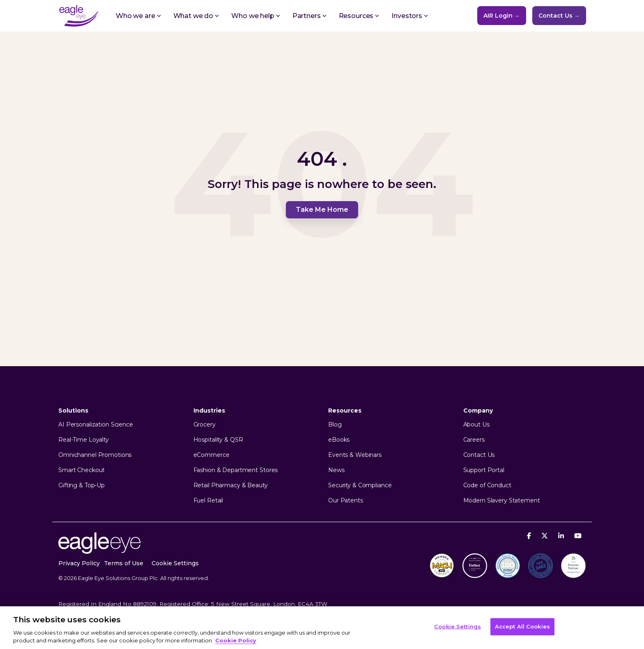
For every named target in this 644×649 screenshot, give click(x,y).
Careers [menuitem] (474, 440)
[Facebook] (530, 535)
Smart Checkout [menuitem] (82, 470)
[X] (546, 535)
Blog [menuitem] (335, 425)
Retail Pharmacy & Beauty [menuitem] (231, 485)
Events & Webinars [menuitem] (355, 455)
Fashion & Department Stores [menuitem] (236, 470)
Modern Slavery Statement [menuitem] (502, 501)
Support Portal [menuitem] (484, 470)
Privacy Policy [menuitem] (79, 563)
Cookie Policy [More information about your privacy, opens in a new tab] (236, 640)
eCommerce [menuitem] (212, 455)
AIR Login (502, 15)
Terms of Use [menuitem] (124, 563)
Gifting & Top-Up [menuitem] (82, 485)
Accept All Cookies (522, 626)
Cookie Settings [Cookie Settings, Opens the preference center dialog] (458, 626)
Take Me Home (322, 210)
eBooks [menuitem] (339, 440)
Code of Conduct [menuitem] (487, 485)
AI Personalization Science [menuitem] (96, 425)
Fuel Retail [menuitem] (208, 501)
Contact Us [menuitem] (479, 455)
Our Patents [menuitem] (346, 501)
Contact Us (559, 15)
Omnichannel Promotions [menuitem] (95, 455)
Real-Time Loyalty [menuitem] (84, 440)
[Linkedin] (562, 535)
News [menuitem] (336, 470)
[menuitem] (179, 563)
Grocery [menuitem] (205, 425)
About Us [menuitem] (476, 425)
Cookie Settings (175, 563)
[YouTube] (578, 535)
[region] (322, 628)
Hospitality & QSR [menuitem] (218, 440)
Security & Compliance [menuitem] (360, 485)
